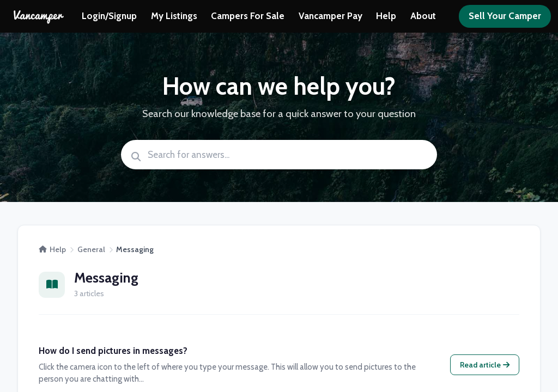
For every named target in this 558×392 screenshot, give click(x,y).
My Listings (174, 16)
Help (386, 16)
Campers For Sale (248, 16)
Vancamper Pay (330, 16)
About (423, 16)
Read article (485, 365)
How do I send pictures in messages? (113, 351)
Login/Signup (109, 16)
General (91, 249)
